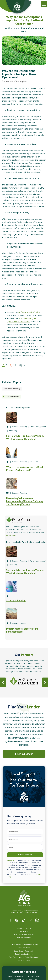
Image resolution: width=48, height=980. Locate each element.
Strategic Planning (16, 600)
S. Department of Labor (30, 313)
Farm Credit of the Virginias (15, 82)
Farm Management (38, 427)
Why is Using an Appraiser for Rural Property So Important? (25, 469)
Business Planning (12, 389)
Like (4, 365)
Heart (12, 365)
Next (45, 682)
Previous (3, 682)
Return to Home (13, 396)
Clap (21, 365)
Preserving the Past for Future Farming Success (22, 630)
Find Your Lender (24, 754)
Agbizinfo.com (12, 861)
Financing (13, 431)
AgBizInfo (24, 898)
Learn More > (12, 536)
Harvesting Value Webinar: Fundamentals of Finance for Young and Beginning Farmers (25, 501)
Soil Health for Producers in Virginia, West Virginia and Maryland (25, 437)
